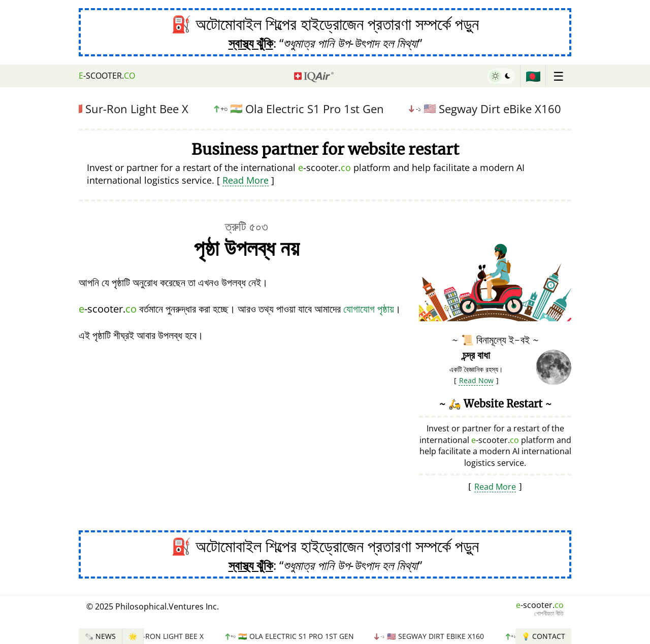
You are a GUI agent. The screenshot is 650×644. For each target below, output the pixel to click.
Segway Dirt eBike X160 (488, 109)
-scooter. (107, 76)
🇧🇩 (533, 76)
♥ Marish (556, 316)
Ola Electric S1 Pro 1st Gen (301, 109)
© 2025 (153, 606)
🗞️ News (100, 636)
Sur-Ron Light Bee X (127, 109)
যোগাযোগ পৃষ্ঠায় (369, 309)
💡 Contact (543, 636)
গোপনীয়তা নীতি (549, 614)
